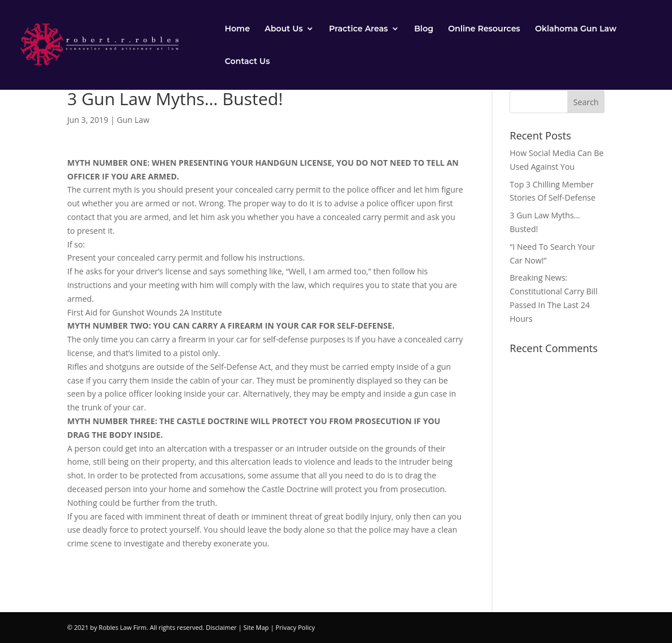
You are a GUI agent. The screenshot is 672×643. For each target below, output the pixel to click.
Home (237, 29)
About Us (284, 29)
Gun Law (133, 120)
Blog (424, 29)
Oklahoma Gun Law (575, 29)
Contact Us (247, 62)
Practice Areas (358, 29)
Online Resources (484, 29)
